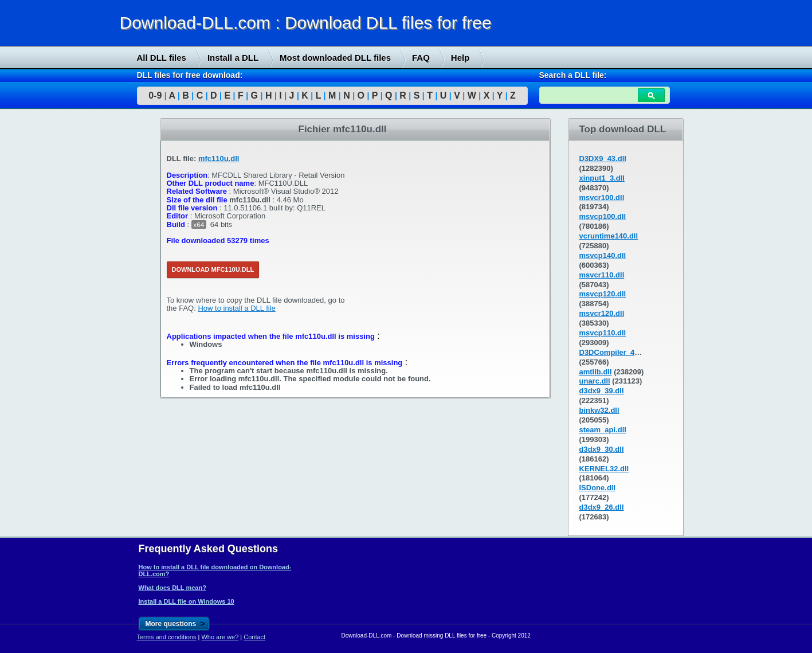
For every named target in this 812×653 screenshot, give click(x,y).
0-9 (155, 95)
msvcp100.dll (603, 216)
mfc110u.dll (219, 159)
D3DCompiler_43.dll (615, 352)
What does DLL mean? (172, 588)
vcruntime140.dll (609, 236)
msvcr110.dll (602, 275)
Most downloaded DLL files (335, 58)
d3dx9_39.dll (602, 391)
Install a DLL (233, 58)
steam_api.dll (603, 430)
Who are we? (220, 637)
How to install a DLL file (236, 308)
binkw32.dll (599, 410)
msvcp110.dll (603, 333)
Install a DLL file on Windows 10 (187, 601)
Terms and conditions (167, 637)
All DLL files (162, 58)
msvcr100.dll (602, 198)
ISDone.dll (598, 488)
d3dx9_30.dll (602, 449)
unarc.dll (595, 381)
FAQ (421, 58)
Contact (254, 637)
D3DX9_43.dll (603, 159)
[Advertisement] (86, 293)
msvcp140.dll (603, 255)
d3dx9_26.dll (602, 507)
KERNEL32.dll (604, 469)
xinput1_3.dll (602, 178)
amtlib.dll (596, 372)
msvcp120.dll (603, 294)
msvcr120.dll (602, 313)
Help (460, 58)
